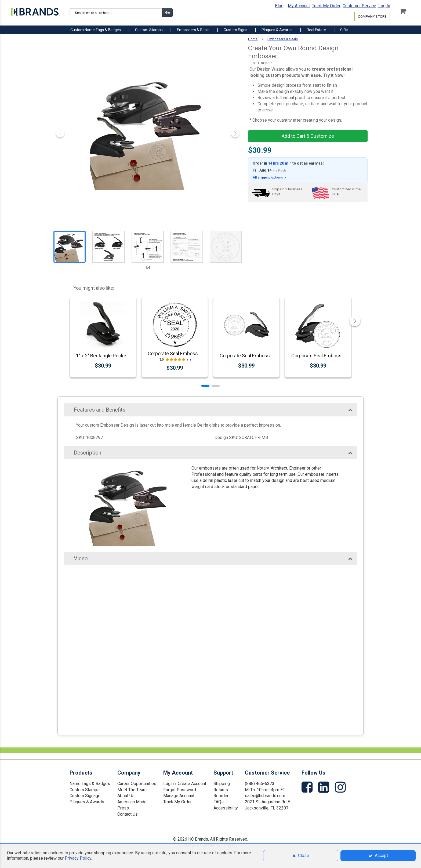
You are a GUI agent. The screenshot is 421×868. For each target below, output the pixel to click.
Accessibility (226, 808)
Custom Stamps (85, 790)
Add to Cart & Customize (308, 136)
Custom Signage (85, 796)
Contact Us (128, 814)
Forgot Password (180, 790)
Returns (221, 790)
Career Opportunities (137, 784)
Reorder (221, 796)
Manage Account (179, 796)
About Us (126, 796)
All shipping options (270, 178)
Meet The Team (132, 790)
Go (168, 12)
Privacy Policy (78, 858)
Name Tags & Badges (90, 784)
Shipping (222, 784)
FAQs (219, 802)
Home (253, 39)
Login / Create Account (185, 784)
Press (123, 808)
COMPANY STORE (372, 17)
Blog (279, 6)
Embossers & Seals (283, 39)
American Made (132, 802)
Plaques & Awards (87, 802)
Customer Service (359, 6)
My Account (299, 6)
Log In (384, 6)
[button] (205, 386)
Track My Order (326, 6)
